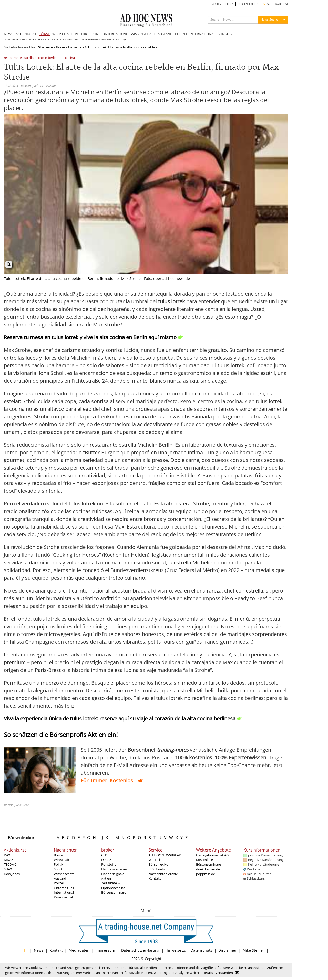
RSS (266, 4)
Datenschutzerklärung (140, 950)
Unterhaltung (64, 888)
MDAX (9, 860)
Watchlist (156, 860)
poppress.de (206, 874)
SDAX (8, 869)
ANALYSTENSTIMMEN (65, 40)
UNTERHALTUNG (115, 34)
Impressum (105, 950)
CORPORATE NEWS (15, 40)
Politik (59, 864)
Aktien (106, 878)
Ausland (60, 878)
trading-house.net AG (212, 855)
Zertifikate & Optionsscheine (113, 885)
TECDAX (10, 864)
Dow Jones (12, 874)
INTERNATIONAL (202, 34)
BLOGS (229, 4)
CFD (104, 855)
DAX (7, 855)
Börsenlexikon (22, 838)
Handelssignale (113, 874)
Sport (58, 869)
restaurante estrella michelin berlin (30, 58)
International (64, 892)
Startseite (45, 47)
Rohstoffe (109, 864)
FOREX (106, 860)
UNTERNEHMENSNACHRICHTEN (100, 40)
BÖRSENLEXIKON (248, 4)
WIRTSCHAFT (62, 34)
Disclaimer (227, 950)
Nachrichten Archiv (163, 874)
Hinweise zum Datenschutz (189, 950)
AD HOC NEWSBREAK (165, 855)
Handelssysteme (114, 869)
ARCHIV (217, 4)
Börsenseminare (114, 892)
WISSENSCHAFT (143, 34)
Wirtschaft (62, 860)
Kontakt (155, 878)
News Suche (269, 20)
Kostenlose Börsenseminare (208, 862)
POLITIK (81, 34)
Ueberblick (76, 47)
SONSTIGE (226, 34)
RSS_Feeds (157, 869)
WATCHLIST (281, 4)
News (39, 950)
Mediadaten (79, 950)
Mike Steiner (253, 950)
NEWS (8, 34)
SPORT (95, 34)
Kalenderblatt (64, 897)
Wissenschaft (64, 874)
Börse (60, 47)
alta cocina (67, 58)
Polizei (59, 883)
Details (208, 973)
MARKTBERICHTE (39, 40)
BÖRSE (45, 34)
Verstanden (224, 973)
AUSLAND (165, 34)
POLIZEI (181, 34)
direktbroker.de (208, 869)
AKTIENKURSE (26, 34)
